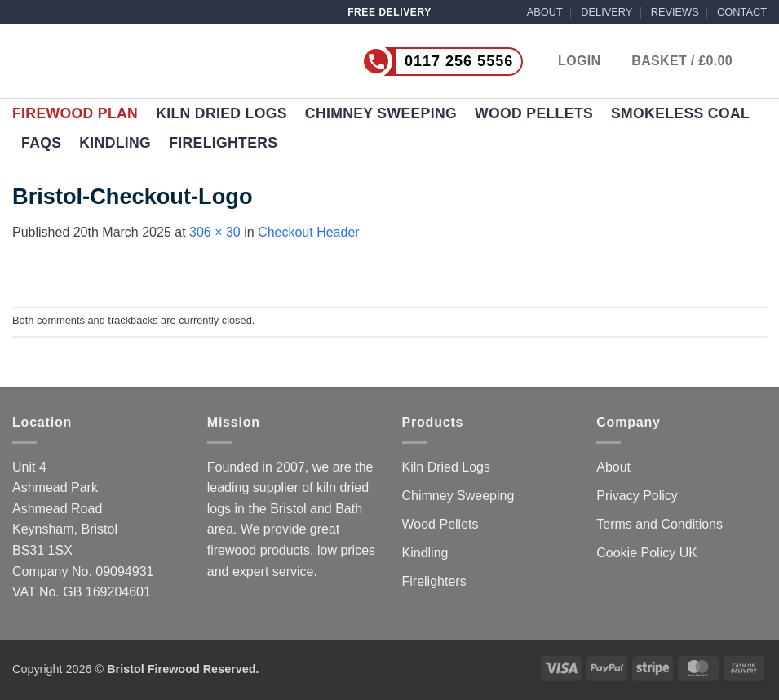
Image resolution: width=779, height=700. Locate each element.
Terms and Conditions (659, 524)
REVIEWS (675, 12)
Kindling (115, 143)
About (613, 467)
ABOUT (545, 12)
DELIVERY (606, 12)
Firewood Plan (75, 113)
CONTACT (742, 12)
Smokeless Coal (680, 113)
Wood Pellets (534, 113)
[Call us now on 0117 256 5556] (409, 62)
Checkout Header (309, 232)
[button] (699, 61)
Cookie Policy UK (647, 553)
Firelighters (223, 143)
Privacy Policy (637, 496)
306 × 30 (215, 232)
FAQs (41, 143)
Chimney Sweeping (381, 113)
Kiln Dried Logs (221, 113)
